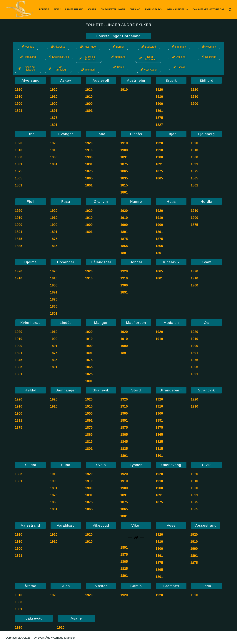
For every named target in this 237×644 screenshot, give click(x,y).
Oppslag (135, 9)
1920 (19, 90)
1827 (159, 125)
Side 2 (57, 9)
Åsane (76, 618)
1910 (19, 97)
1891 (19, 111)
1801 (54, 125)
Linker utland (74, 9)
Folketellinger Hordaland (118, 36)
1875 (54, 118)
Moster (101, 586)
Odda (206, 586)
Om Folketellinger (113, 9)
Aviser (92, 9)
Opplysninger (178, 10)
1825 (89, 374)
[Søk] (230, 10)
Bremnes (171, 586)
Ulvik (206, 465)
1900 (19, 104)
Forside (44, 9)
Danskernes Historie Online (210, 9)
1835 (124, 178)
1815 (124, 185)
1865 (19, 178)
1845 (124, 442)
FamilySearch (154, 9)
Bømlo (136, 586)
